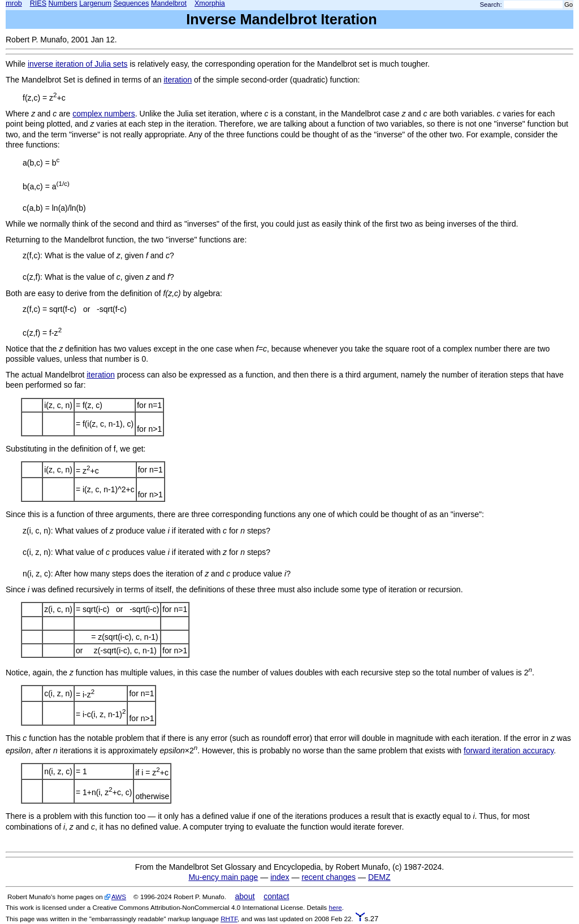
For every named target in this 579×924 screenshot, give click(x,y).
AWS (119, 897)
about (245, 896)
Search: (491, 5)
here (335, 907)
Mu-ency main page (223, 877)
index (280, 877)
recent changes (329, 877)
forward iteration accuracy (509, 751)
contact (276, 896)
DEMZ (379, 877)
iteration (178, 80)
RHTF (229, 919)
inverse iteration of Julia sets (78, 64)
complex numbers (104, 114)
